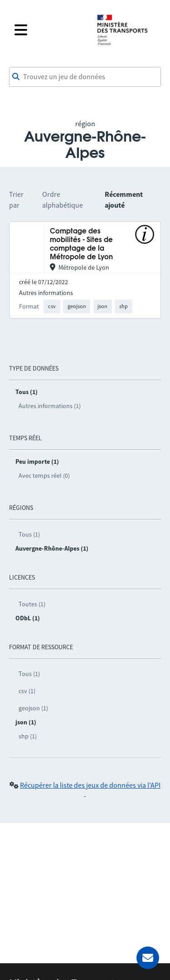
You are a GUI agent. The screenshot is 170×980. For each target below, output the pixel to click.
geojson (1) (33, 708)
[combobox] (85, 77)
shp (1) (28, 736)
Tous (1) (29, 534)
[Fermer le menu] (50, 30)
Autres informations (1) (50, 406)
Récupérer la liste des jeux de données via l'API (90, 785)
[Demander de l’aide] (148, 958)
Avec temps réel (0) (44, 476)
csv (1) (27, 691)
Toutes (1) (32, 604)
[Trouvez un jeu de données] (85, 77)
